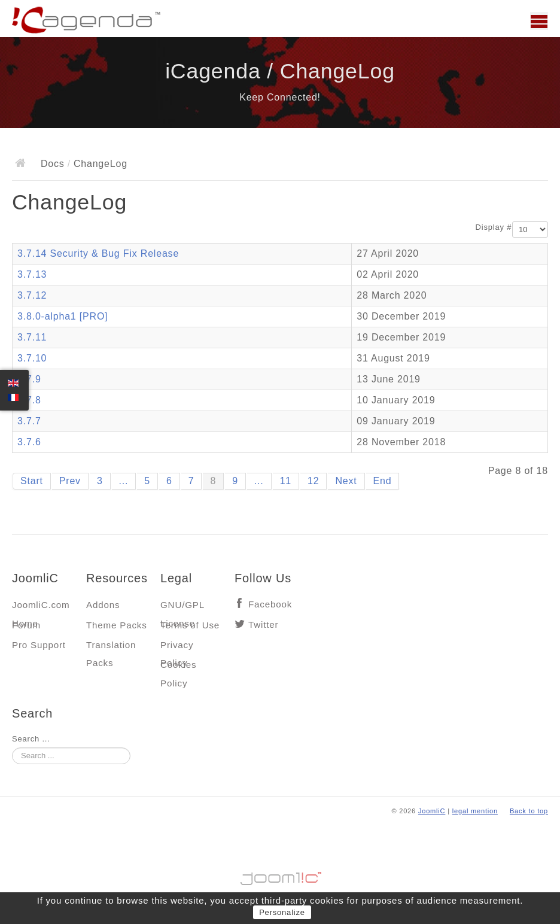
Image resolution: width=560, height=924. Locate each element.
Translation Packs (111, 648)
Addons (103, 605)
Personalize (282, 912)
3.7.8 (29, 400)
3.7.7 (29, 421)
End (383, 481)
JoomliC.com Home (41, 608)
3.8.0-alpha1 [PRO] (63, 316)
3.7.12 (32, 295)
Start (32, 481)
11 (286, 481)
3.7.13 (32, 274)
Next (346, 481)
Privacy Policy (177, 648)
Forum (26, 625)
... (124, 481)
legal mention (475, 811)
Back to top (529, 811)
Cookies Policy (178, 668)
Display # (494, 227)
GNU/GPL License (182, 608)
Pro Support (39, 645)
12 (313, 481)
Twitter (263, 624)
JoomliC (432, 811)
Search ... (31, 739)
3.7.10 (32, 358)
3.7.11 (32, 337)
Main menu (539, 21)
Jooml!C (280, 876)
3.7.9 (29, 379)
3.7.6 (29, 442)
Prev (70, 481)
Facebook (270, 604)
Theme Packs (117, 625)
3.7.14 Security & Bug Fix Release (98, 253)
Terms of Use (190, 625)
